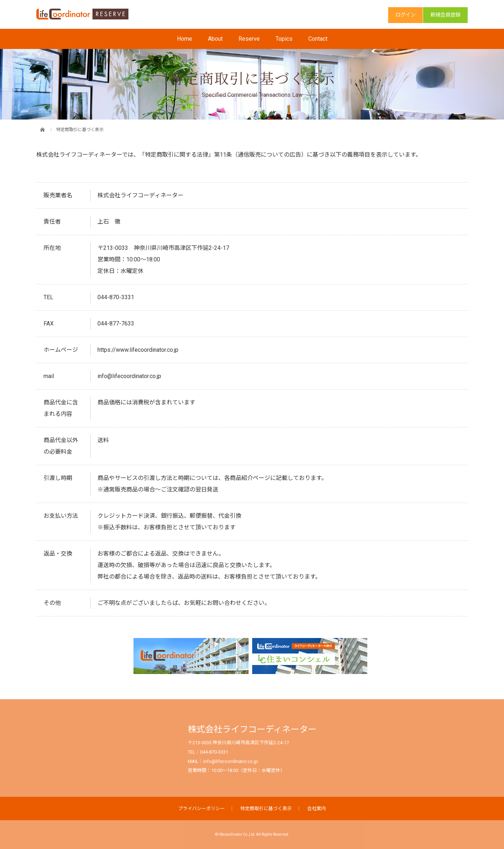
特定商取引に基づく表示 (266, 808)
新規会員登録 (445, 15)
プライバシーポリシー (201, 808)
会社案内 (317, 808)
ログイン (405, 15)
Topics (284, 39)
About (215, 39)
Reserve (249, 39)
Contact (318, 39)
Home (185, 39)
